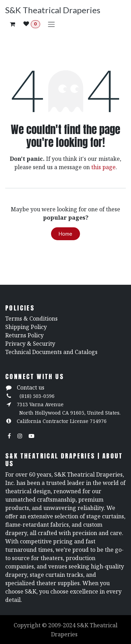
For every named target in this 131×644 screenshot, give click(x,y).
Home (65, 234)
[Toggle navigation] (51, 24)
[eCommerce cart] (12, 24)
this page (103, 167)
